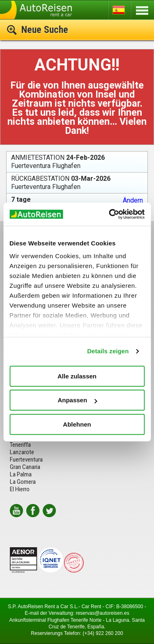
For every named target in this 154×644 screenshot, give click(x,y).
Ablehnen (77, 424)
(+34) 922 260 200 (103, 633)
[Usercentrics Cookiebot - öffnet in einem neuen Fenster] (110, 214)
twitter (49, 511)
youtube (16, 511)
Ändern (133, 201)
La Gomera (23, 482)
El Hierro (20, 489)
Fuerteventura (26, 460)
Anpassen (77, 400)
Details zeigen (108, 351)
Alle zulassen (77, 376)
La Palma (21, 474)
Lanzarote (22, 452)
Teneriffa (20, 445)
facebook (33, 511)
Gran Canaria (25, 467)
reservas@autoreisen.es (102, 613)
